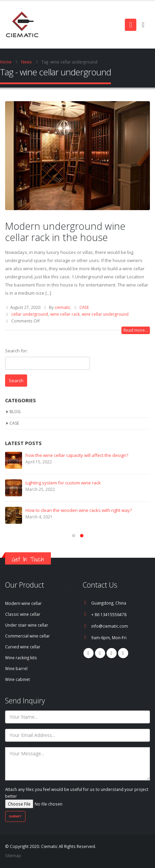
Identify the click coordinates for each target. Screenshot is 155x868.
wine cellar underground (105, 314)
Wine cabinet (17, 679)
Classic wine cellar (23, 614)
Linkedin (123, 653)
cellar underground (30, 314)
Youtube (112, 653)
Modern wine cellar (23, 603)
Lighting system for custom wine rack (63, 483)
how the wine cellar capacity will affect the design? (77, 455)
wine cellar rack (65, 314)
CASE (84, 307)
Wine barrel (16, 668)
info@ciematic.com (110, 626)
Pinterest (100, 653)
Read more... (136, 330)
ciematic (63, 307)
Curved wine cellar (23, 647)
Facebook (89, 653)
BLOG (15, 412)
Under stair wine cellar (27, 625)
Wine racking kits (21, 658)
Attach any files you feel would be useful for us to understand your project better (77, 797)
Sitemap (13, 855)
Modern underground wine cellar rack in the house (65, 232)
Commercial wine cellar (27, 636)
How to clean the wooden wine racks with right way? (79, 510)
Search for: (16, 351)
